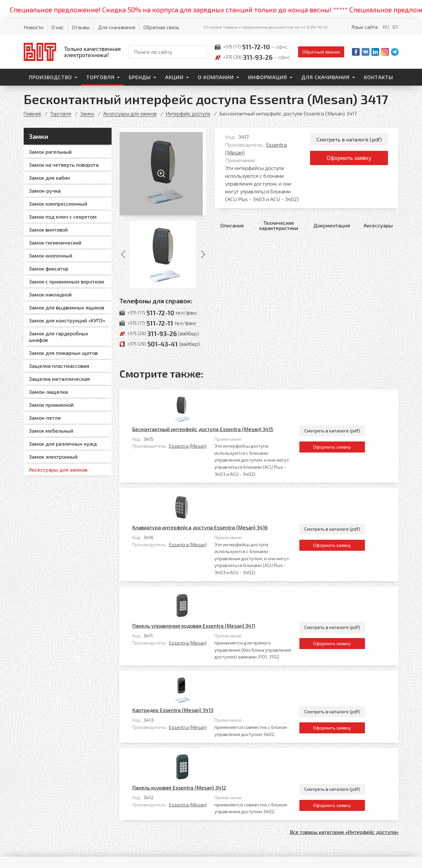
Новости (34, 27)
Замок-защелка (48, 392)
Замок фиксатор (49, 268)
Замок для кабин (49, 178)
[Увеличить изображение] (163, 172)
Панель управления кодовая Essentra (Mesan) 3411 (222, 534)
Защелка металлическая (59, 379)
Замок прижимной (51, 405)
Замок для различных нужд (63, 444)
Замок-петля (45, 418)
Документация (332, 225)
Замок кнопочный (51, 255)
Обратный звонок (321, 52)
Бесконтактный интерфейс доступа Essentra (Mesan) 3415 (231, 398)
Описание (232, 225)
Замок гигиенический (55, 242)
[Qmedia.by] (382, 859)
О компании (216, 77)
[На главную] (72, 52)
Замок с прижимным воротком (66, 281)
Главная (33, 113)
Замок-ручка (45, 191)
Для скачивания (117, 27)
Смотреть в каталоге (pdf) (349, 140)
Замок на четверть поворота (64, 165)
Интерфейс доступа (193, 113)
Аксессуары (378, 225)
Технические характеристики (279, 225)
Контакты (379, 77)
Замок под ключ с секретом (63, 217)
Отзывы (81, 27)
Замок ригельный (50, 152)
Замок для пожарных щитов (63, 353)
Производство (50, 77)
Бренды (140, 77)
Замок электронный (53, 457)
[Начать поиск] (201, 52)
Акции (174, 77)
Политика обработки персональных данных (282, 856)
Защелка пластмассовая (59, 366)
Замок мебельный (51, 431)
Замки (88, 113)
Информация (268, 77)
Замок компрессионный (58, 204)
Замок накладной (50, 294)
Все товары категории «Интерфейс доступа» (344, 680)
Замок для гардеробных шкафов (59, 337)
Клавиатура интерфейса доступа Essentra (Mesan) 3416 (229, 466)
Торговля (100, 77)
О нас (58, 27)
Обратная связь (161, 27)
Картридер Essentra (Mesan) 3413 (201, 588)
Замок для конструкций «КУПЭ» (67, 320)
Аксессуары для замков (133, 113)
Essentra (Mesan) (216, 415)
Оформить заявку (349, 160)
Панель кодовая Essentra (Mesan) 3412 (208, 635)
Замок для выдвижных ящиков (66, 307)
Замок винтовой (48, 229)
